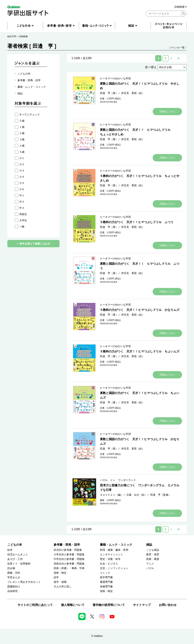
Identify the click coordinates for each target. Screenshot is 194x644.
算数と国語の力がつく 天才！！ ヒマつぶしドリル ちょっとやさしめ (137, 132)
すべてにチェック (30, 114)
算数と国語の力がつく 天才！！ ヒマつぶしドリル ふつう (140, 266)
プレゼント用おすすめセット (24, 582)
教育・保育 (153, 555)
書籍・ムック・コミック (116, 545)
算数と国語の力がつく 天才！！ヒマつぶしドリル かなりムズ (140, 441)
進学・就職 (60, 582)
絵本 (10, 550)
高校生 (23, 214)
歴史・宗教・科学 (110, 559)
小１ (22, 158)
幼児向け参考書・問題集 (68, 550)
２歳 (22, 133)
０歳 (22, 121)
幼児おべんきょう (18, 555)
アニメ (150, 564)
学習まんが (14, 577)
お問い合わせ (168, 605)
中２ (22, 202)
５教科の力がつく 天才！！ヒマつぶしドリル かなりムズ (140, 310)
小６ (22, 189)
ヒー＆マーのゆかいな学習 (115, 78)
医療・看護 (153, 559)
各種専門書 (106, 587)
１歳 (22, 127)
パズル (150, 568)
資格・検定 (60, 573)
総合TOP (12, 36)
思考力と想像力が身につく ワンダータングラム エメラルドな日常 (140, 488)
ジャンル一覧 (178, 47)
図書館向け (14, 587)
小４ (22, 177)
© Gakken (97, 636)
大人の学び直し (63, 587)
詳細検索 (180, 7)
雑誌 (149, 545)
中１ (22, 195)
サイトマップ (142, 605)
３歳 (22, 139)
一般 (22, 227)
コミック (105, 573)
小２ (22, 164)
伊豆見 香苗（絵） (133, 93)
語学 (56, 577)
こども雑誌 (153, 550)
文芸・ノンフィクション (114, 568)
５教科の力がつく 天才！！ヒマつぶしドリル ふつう (137, 222)
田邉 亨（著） (109, 93)
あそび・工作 (15, 559)
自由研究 (12, 591)
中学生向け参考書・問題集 (69, 559)
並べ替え (151, 67)
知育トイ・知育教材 (19, 564)
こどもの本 (15, 545)
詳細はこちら (167, 111)
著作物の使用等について (109, 605)
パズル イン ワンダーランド (118, 480)
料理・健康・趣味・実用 (114, 550)
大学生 (23, 220)
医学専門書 (106, 577)
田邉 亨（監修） (161, 495)
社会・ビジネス (109, 564)
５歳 (22, 152)
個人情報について (73, 605)
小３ (22, 171)
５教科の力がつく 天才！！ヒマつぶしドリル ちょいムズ (140, 351)
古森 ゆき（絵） (137, 495)
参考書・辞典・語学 (67, 545)
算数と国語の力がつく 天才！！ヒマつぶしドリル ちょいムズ (140, 395)
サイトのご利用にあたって (35, 605)
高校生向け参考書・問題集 (69, 564)
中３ (22, 208)
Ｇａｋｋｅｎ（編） (112, 495)
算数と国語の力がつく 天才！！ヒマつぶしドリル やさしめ (140, 86)
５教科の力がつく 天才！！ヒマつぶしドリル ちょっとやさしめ (140, 178)
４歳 (22, 146)
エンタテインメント (112, 555)
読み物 (11, 568)
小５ (22, 183)
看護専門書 (106, 582)
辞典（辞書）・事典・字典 (69, 568)
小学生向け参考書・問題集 (69, 555)
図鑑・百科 (14, 573)
